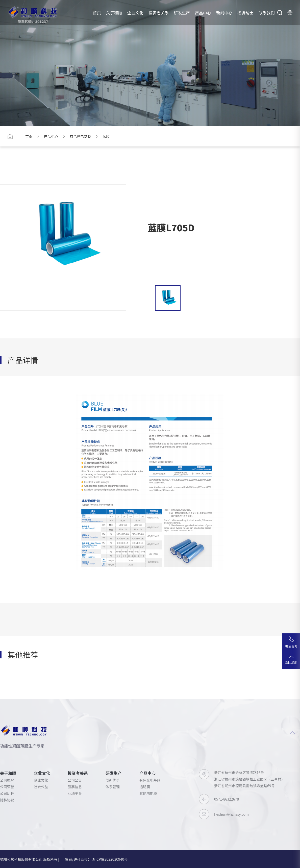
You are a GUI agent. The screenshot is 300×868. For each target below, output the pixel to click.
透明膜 (145, 787)
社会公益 (41, 787)
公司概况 (7, 780)
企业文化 (135, 13)
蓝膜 (106, 136)
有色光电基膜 (80, 136)
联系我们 (267, 13)
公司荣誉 (7, 787)
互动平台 (75, 793)
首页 (97, 13)
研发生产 (182, 13)
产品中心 (203, 13)
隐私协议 (7, 800)
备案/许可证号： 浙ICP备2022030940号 (96, 859)
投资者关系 (159, 13)
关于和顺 (114, 13)
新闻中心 (224, 13)
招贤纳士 (245, 13)
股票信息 (75, 787)
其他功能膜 (148, 793)
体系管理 (113, 787)
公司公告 (75, 780)
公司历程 (7, 793)
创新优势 (113, 780)
